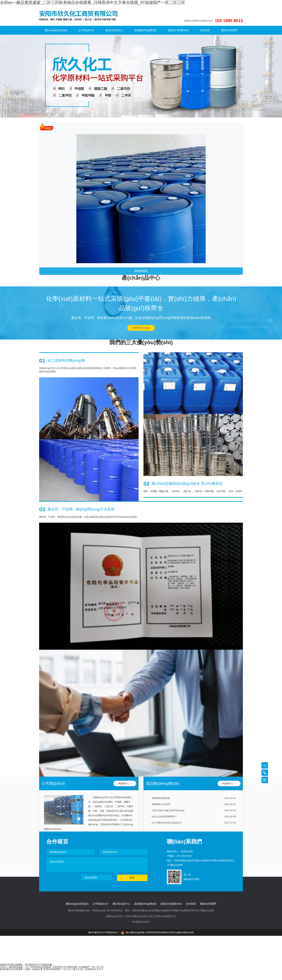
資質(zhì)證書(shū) (178, 30)
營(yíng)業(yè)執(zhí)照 (182, 932)
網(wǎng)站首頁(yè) (56, 30)
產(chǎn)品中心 (114, 30)
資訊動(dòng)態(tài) (145, 30)
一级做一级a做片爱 (33, 969)
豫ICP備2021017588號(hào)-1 (103, 932)
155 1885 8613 (229, 21)
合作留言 (205, 30)
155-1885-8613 (184, 856)
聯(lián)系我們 (229, 30)
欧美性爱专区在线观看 (11, 969)
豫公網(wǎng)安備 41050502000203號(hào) (145, 932)
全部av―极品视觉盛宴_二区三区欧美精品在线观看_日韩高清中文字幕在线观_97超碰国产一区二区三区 (93, 2)
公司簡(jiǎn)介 (87, 30)
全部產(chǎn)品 (141, 328)
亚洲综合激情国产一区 (55, 969)
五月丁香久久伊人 (76, 969)
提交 (132, 878)
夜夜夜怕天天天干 (94, 969)
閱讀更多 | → (125, 783)
